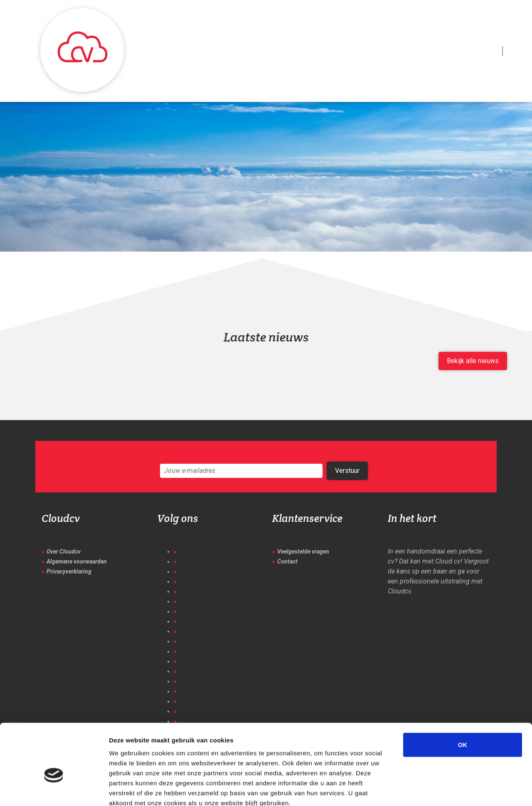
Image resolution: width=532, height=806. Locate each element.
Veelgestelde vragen (303, 551)
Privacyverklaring (69, 571)
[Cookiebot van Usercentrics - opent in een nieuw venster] (54, 790)
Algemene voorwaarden (77, 561)
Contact (287, 561)
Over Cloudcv (64, 551)
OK (463, 698)
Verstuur (347, 471)
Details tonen (449, 790)
